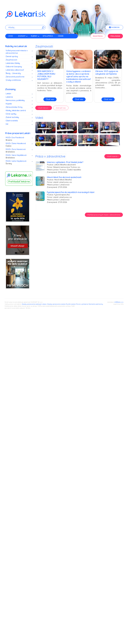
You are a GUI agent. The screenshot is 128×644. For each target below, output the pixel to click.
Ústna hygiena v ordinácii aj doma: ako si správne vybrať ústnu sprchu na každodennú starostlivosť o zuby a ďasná (78, 76)
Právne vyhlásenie (82, 304)
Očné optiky (11, 114)
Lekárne (9, 97)
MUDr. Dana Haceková (18, 145)
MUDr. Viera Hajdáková (18, 156)
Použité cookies (71, 304)
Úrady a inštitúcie (13, 80)
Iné (7, 124)
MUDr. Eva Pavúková (18, 139)
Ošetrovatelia (12, 121)
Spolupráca (48, 36)
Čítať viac (50, 99)
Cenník (61, 36)
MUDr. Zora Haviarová (18, 151)
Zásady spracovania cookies (56, 304)
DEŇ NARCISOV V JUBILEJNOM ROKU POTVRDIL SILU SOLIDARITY (46, 75)
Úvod (11, 36)
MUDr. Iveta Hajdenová (18, 162)
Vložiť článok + (44, 108)
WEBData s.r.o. (119, 302)
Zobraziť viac (61, 108)
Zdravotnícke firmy (14, 107)
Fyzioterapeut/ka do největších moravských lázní (71, 192)
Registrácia (98, 36)
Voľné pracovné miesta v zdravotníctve (17, 52)
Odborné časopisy (14, 67)
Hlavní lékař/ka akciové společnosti (64, 177)
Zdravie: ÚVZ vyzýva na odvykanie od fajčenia (107, 73)
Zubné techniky (12, 117)
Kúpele (9, 104)
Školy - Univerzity (13, 73)
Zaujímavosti (11, 60)
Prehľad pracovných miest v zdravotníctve (104, 215)
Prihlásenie (115, 36)
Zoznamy (23, 36)
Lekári (8, 94)
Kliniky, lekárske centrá (16, 110)
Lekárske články (13, 63)
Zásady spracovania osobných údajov (34, 304)
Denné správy (12, 56)
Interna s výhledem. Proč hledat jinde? (65, 162)
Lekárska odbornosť (15, 70)
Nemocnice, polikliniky (15, 100)
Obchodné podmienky (96, 304)
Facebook (114, 28)
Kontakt (12, 40)
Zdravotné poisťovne (15, 77)
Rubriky (35, 36)
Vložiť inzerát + (113, 156)
